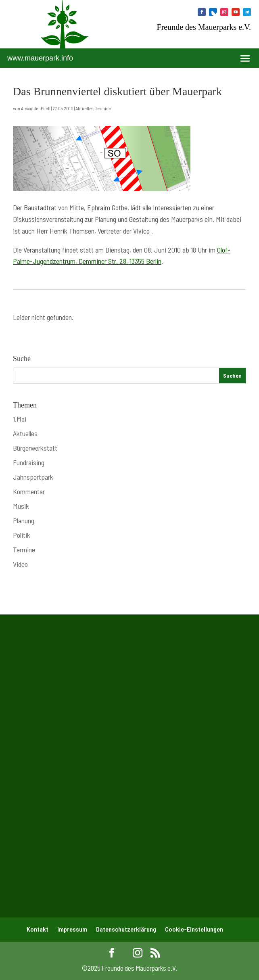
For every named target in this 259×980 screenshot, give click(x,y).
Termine (103, 108)
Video (20, 564)
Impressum (72, 929)
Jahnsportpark (33, 477)
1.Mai (20, 419)
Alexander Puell (36, 108)
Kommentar (29, 491)
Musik (21, 506)
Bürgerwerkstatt (35, 448)
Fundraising (29, 462)
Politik (22, 535)
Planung (24, 520)
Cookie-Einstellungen (194, 929)
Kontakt (38, 929)
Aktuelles (84, 108)
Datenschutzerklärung (126, 929)
